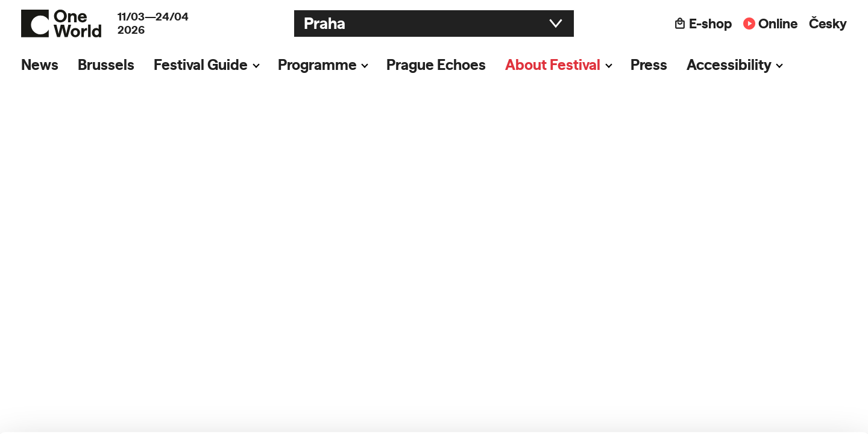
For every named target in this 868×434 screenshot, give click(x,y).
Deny (768, 396)
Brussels (106, 64)
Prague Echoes (436, 64)
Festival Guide (201, 64)
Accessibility (729, 64)
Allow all (768, 346)
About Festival (553, 64)
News (40, 64)
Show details (186, 419)
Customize (768, 370)
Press (649, 64)
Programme (317, 64)
